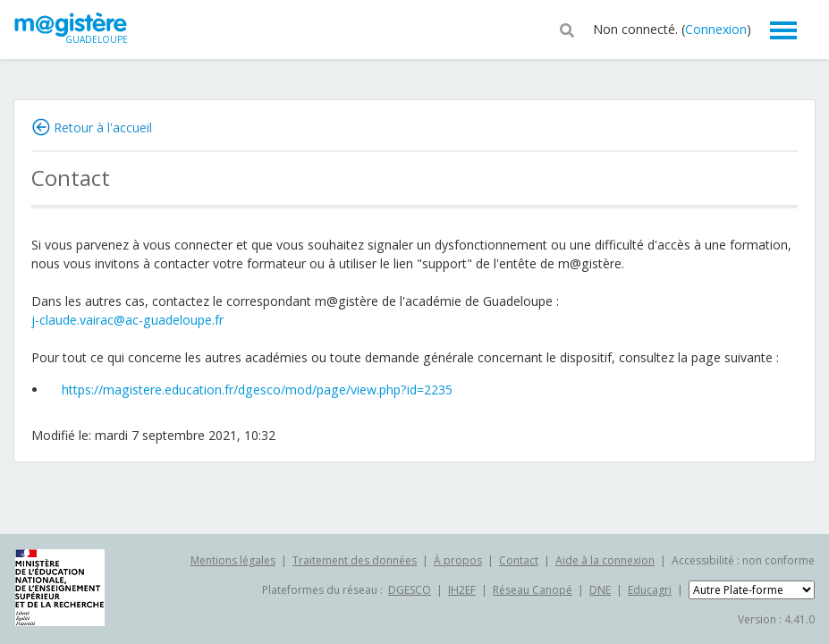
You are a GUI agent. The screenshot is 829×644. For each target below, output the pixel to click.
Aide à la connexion (605, 560)
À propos (458, 560)
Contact (519, 560)
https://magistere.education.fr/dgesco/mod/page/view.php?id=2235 (257, 390)
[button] (567, 29)
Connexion (716, 29)
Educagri (650, 590)
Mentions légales (233, 560)
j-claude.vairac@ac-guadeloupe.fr (127, 320)
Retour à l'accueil (103, 127)
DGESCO (410, 590)
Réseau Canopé (533, 590)
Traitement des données (355, 560)
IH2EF (462, 590)
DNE (600, 590)
